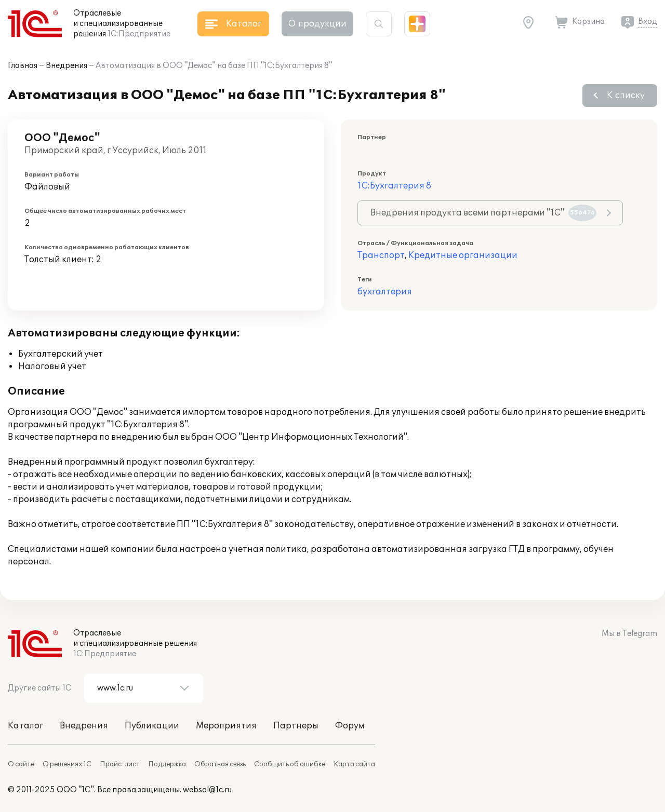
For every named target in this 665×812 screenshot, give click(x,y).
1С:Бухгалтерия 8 (394, 186)
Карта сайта (354, 764)
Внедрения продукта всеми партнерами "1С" (483, 213)
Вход (648, 22)
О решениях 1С (67, 764)
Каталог (25, 726)
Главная (23, 66)
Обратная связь (220, 764)
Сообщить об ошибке (290, 764)
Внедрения (66, 66)
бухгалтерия (385, 292)
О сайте (21, 764)
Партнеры (296, 726)
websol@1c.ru (207, 790)
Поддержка (167, 764)
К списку (626, 96)
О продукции (317, 24)
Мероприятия (226, 726)
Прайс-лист (120, 764)
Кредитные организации (463, 255)
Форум (350, 726)
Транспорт (381, 255)
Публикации (152, 726)
